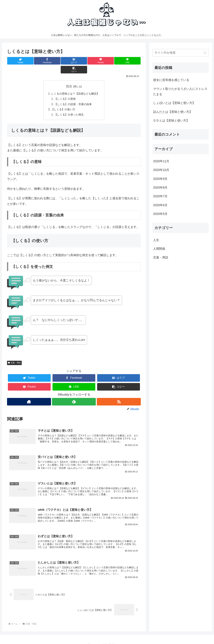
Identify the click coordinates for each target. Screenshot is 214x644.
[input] (181, 53)
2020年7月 (160, 196)
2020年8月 (160, 188)
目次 (69, 77)
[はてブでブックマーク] (63, 61)
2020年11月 (161, 161)
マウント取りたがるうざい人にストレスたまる (180, 92)
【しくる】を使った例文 (69, 107)
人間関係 (159, 249)
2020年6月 (160, 205)
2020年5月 (160, 214)
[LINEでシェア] (107, 61)
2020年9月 (160, 179)
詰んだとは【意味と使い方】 (173, 112)
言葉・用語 (14, 355)
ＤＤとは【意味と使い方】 (171, 121)
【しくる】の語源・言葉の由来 (73, 96)
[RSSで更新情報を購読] (119, 394)
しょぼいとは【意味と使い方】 (174, 103)
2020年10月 (161, 170)
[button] (130, 61)
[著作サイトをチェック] (29, 394)
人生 (156, 240)
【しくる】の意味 (65, 90)
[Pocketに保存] (85, 61)
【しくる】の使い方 (63, 101)
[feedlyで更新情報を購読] (74, 394)
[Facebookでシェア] (40, 61)
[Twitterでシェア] (18, 61)
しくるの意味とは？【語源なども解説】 (75, 85)
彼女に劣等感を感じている (171, 80)
